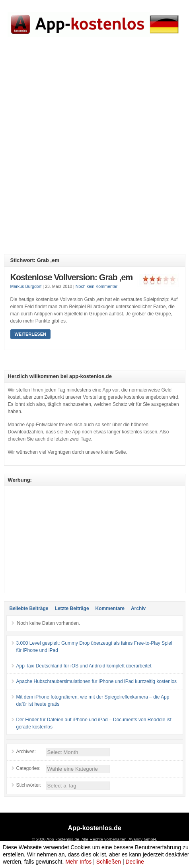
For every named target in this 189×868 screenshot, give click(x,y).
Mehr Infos (78, 862)
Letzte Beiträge (72, 608)
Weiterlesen (30, 334)
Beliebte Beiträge (29, 608)
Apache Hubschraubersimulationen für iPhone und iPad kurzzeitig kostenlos (97, 681)
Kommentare (110, 608)
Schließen (109, 862)
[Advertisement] (94, 151)
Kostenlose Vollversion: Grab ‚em (72, 278)
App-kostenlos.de (94, 828)
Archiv (138, 608)
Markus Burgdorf (26, 286)
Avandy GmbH (142, 839)
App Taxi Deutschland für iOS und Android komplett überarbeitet (84, 666)
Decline (135, 862)
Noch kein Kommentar (96, 286)
